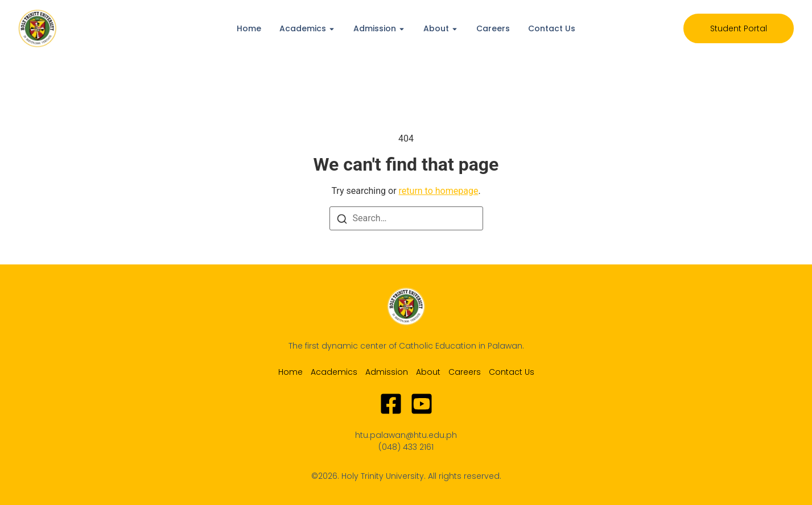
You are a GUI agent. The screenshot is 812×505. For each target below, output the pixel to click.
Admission (375, 28)
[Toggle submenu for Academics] (331, 28)
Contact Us (552, 28)
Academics (303, 28)
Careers (493, 28)
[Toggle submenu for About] (454, 28)
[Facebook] (391, 404)
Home (249, 28)
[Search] (342, 218)
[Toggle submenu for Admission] (401, 28)
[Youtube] (422, 404)
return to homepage (439, 191)
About (436, 28)
